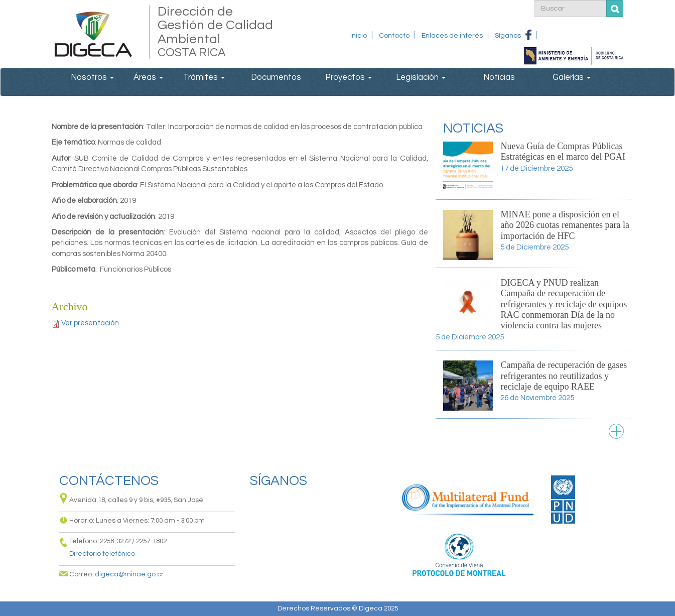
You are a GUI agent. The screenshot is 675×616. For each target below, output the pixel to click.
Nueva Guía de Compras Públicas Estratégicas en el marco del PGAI (563, 151)
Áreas (148, 77)
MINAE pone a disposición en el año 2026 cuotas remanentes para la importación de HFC (565, 225)
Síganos (508, 36)
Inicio (359, 36)
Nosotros (92, 77)
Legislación (421, 77)
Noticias (499, 77)
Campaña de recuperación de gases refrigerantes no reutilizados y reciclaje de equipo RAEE (564, 376)
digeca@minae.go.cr (129, 574)
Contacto (394, 36)
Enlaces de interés (452, 36)
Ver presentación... (92, 323)
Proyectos (349, 77)
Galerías (572, 77)
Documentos (276, 77)
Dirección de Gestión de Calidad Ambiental (216, 32)
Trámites (204, 77)
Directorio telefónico (102, 554)
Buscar (615, 9)
